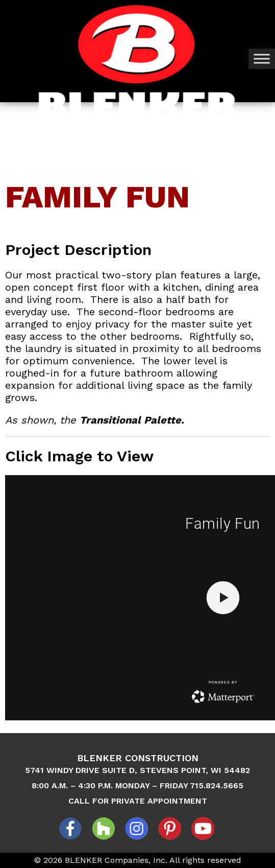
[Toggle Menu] (262, 58)
